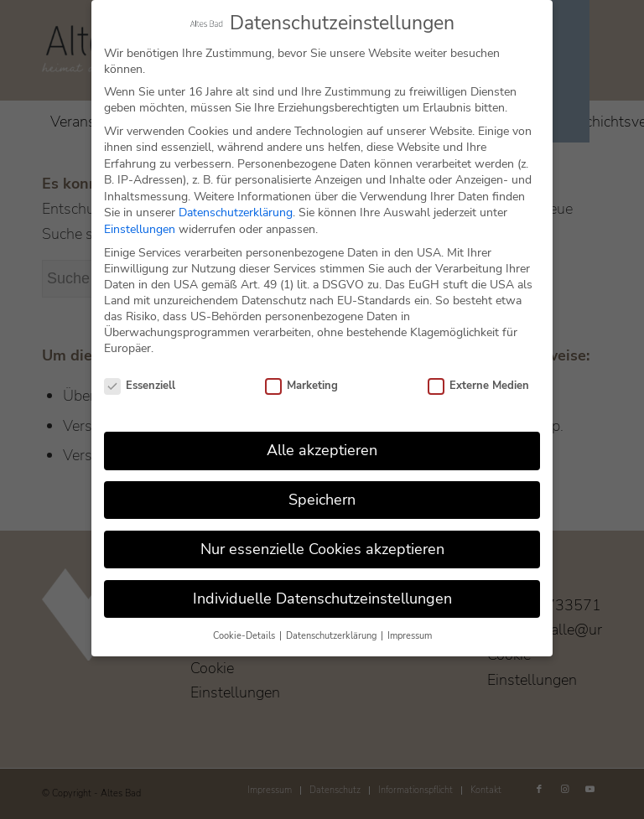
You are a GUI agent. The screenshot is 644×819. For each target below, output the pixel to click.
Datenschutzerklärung (236, 212)
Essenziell (140, 385)
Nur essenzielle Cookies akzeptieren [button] (322, 548)
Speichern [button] (322, 499)
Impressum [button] (410, 634)
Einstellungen (140, 228)
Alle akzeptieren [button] (322, 449)
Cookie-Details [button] (245, 634)
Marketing (301, 385)
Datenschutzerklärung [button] (332, 634)
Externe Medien (478, 385)
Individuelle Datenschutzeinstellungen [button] (322, 598)
